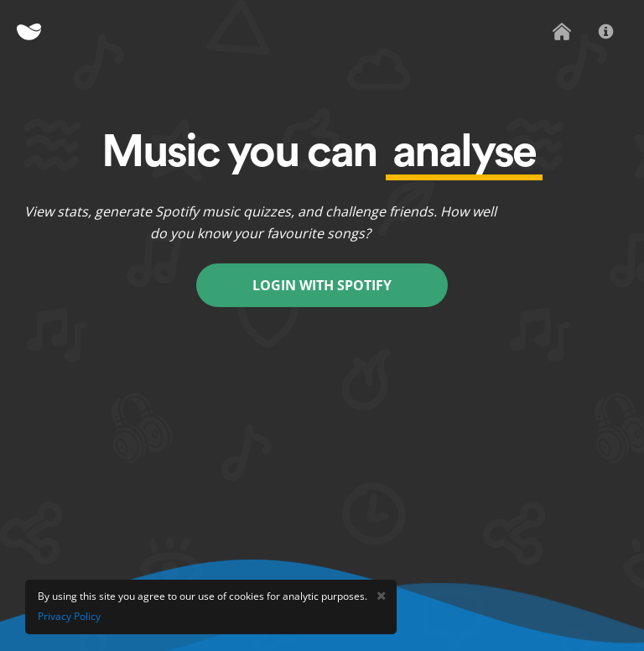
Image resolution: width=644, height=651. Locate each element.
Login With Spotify (322, 285)
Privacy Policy (69, 616)
